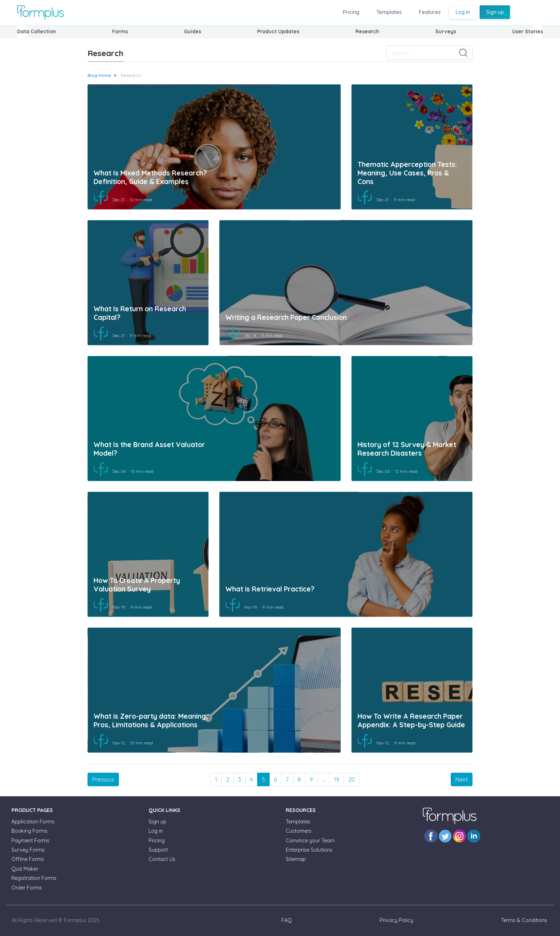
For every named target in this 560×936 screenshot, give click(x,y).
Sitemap (296, 859)
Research (131, 75)
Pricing (351, 12)
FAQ (287, 920)
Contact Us (162, 859)
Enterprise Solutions (309, 850)
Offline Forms (28, 859)
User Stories (527, 31)
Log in (463, 12)
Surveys (446, 31)
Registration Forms (34, 878)
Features (430, 12)
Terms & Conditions (524, 920)
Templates (389, 12)
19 (337, 779)
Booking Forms (29, 831)
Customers (299, 831)
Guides (192, 31)
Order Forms (27, 888)
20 (352, 779)
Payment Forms (30, 841)
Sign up (495, 12)
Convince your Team (310, 841)
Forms (120, 31)
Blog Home (99, 75)
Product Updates (278, 31)
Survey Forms (28, 850)
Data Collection (37, 31)
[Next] (462, 779)
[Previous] (103, 779)
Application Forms (33, 822)
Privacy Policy (396, 920)
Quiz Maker (25, 869)
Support (158, 850)
